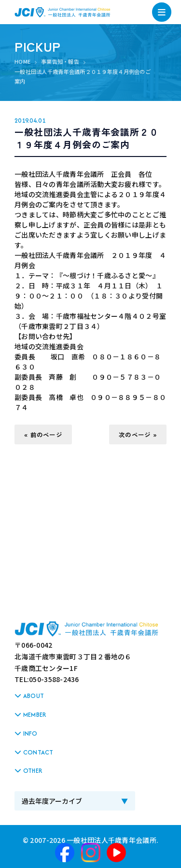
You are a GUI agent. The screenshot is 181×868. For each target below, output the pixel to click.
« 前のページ (43, 434)
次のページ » (138, 434)
